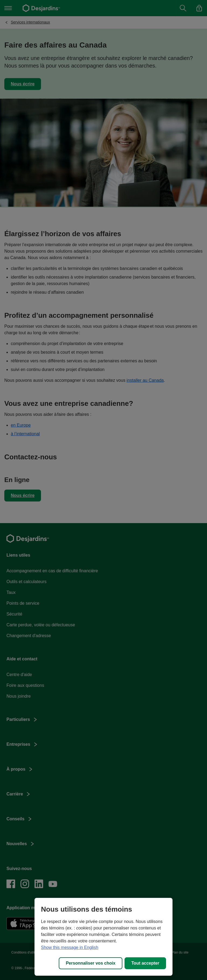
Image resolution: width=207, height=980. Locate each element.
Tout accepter (145, 963)
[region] (103, 937)
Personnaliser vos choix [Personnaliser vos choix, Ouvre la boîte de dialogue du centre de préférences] (91, 963)
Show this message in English (70, 947)
